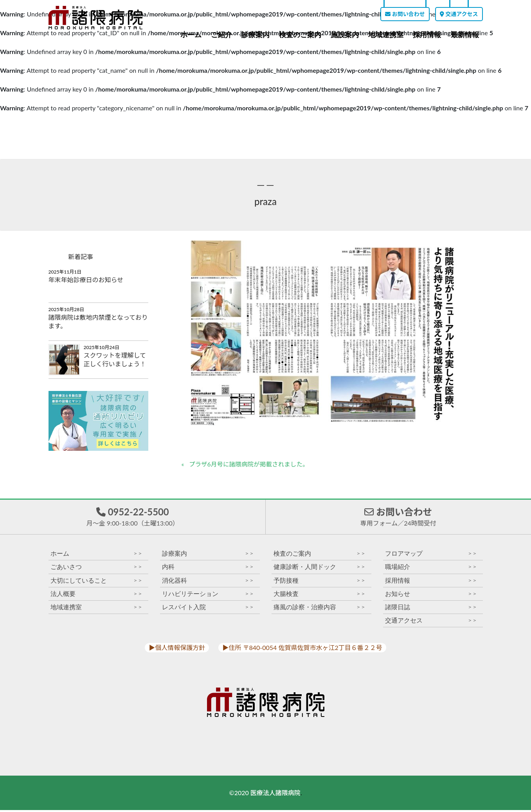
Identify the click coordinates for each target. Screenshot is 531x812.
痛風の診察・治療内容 (319, 609)
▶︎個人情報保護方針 (177, 649)
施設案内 (345, 35)
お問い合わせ (405, 14)
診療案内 (256, 35)
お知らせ (431, 596)
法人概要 (96, 596)
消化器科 (208, 582)
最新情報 (465, 35)
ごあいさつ (96, 569)
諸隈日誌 (431, 609)
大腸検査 (319, 596)
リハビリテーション (208, 596)
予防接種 (319, 582)
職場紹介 (431, 569)
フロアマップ (431, 556)
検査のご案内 (300, 35)
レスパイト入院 (208, 609)
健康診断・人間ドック (319, 569)
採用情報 (427, 35)
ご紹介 (221, 35)
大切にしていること (96, 582)
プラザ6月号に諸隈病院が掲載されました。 (250, 464)
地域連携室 (386, 35)
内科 (208, 569)
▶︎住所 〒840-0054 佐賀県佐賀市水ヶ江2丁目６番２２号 (302, 649)
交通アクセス (459, 14)
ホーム (191, 35)
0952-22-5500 (133, 518)
